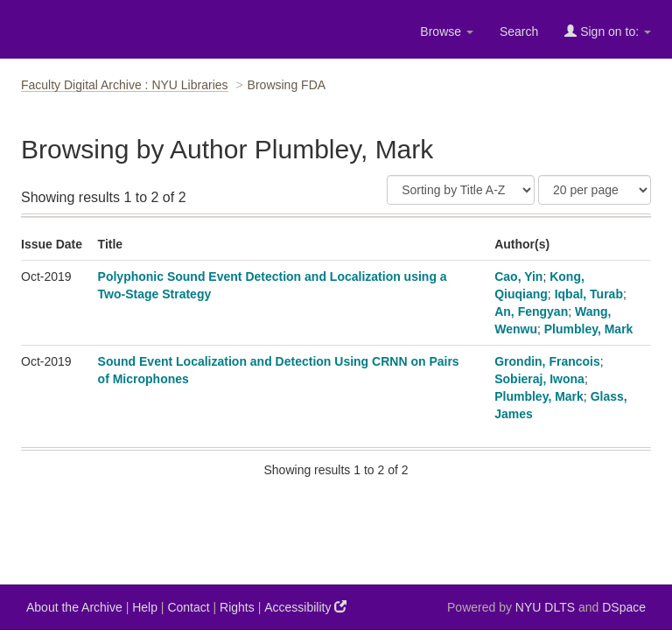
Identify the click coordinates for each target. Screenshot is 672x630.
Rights (237, 607)
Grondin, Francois (547, 361)
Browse (447, 31)
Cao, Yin (518, 276)
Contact (188, 607)
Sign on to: (608, 31)
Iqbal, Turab (589, 294)
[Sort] (461, 190)
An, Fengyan (531, 311)
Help (145, 607)
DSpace (624, 607)
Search (519, 31)
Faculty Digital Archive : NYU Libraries (125, 85)
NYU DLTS (545, 607)
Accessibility (305, 607)
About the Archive (74, 607)
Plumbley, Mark (589, 329)
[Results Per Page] (595, 190)
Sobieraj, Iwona (539, 379)
